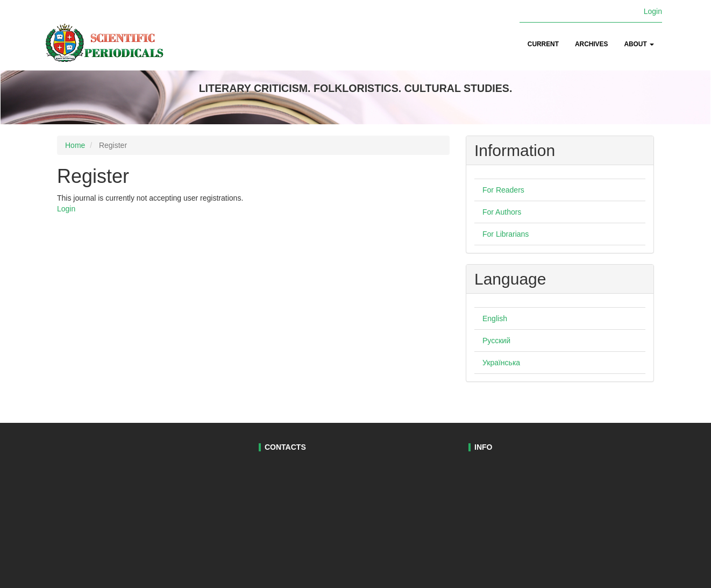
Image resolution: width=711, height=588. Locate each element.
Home (75, 145)
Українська (501, 363)
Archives (591, 44)
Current (543, 44)
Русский (496, 341)
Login (653, 11)
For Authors (502, 212)
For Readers (503, 190)
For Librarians (506, 234)
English (495, 318)
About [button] (639, 44)
